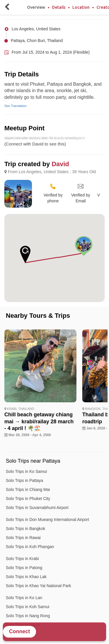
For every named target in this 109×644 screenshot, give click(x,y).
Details (59, 7)
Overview (36, 7)
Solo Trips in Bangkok (25, 529)
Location (81, 7)
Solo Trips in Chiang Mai (28, 489)
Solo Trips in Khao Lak (26, 577)
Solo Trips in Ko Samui (26, 471)
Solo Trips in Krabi (22, 559)
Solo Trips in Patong (24, 568)
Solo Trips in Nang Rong (28, 616)
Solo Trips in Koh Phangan (30, 547)
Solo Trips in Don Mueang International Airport (47, 520)
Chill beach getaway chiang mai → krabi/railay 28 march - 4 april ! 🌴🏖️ (39, 421)
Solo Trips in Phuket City (28, 499)
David (60, 164)
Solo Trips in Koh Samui (27, 607)
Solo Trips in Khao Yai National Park (38, 586)
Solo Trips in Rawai (23, 538)
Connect (19, 631)
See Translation (15, 106)
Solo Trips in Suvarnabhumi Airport (37, 508)
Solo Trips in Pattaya (24, 480)
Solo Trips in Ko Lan (24, 598)
